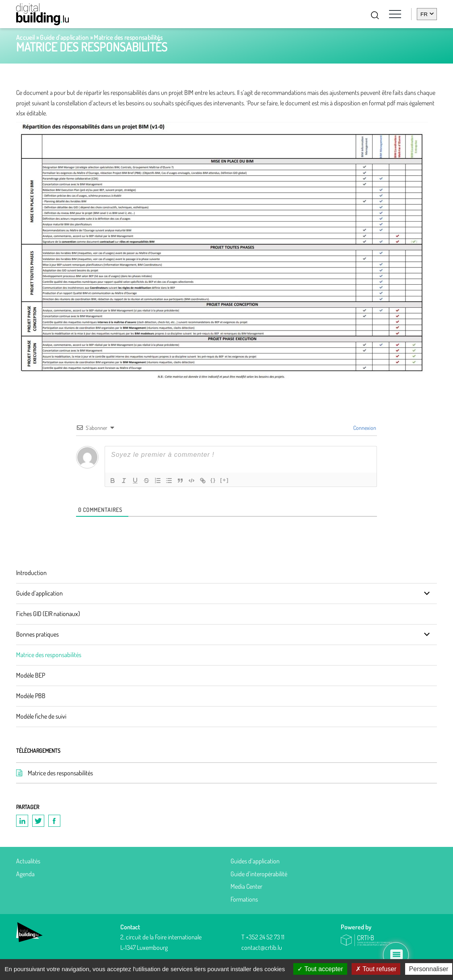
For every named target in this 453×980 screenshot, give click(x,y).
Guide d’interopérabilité (259, 874)
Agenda (25, 874)
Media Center (246, 886)
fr (424, 14)
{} (213, 480)
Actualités (28, 861)
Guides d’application (255, 861)
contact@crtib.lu (262, 947)
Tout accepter (320, 969)
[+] (224, 480)
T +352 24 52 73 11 (263, 937)
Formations (244, 899)
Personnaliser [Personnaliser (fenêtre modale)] (429, 969)
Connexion (364, 428)
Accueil (25, 37)
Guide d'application (64, 37)
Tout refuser (376, 969)
